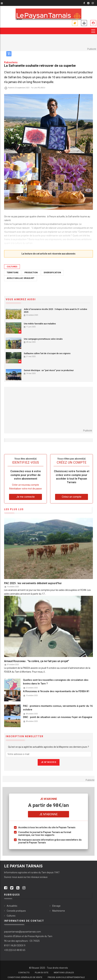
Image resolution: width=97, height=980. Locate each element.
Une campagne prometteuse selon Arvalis (43, 339)
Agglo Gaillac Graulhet (21, 278)
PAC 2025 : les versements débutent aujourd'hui (33, 583)
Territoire (13, 273)
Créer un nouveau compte (25, 485)
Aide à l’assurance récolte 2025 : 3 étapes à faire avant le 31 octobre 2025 (55, 311)
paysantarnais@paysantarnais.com (23, 932)
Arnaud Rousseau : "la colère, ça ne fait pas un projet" (37, 661)
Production (31, 273)
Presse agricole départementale (66, 977)
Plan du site (42, 973)
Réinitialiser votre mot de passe (25, 489)
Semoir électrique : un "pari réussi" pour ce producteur (49, 370)
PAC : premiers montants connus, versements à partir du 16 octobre (58, 708)
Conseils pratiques (16, 911)
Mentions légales (64, 973)
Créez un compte (72, 497)
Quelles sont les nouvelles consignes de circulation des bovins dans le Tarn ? (56, 682)
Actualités (12, 906)
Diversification (52, 273)
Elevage (56, 906)
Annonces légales (84, 23)
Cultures (12, 267)
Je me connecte (93, 23)
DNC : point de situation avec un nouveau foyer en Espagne (58, 717)
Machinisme (59, 911)
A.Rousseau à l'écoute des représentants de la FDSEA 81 (56, 691)
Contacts (24, 973)
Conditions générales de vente (25, 977)
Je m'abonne (75, 23)
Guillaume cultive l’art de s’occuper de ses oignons (47, 353)
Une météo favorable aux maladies (40, 324)
